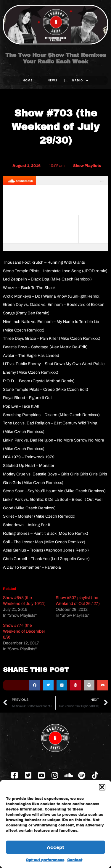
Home (28, 80)
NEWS (52, 80)
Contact (75, 860)
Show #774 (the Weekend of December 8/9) (24, 631)
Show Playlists (87, 166)
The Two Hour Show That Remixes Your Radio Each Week (56, 58)
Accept (55, 847)
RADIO (80, 81)
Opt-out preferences (45, 860)
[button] (102, 787)
